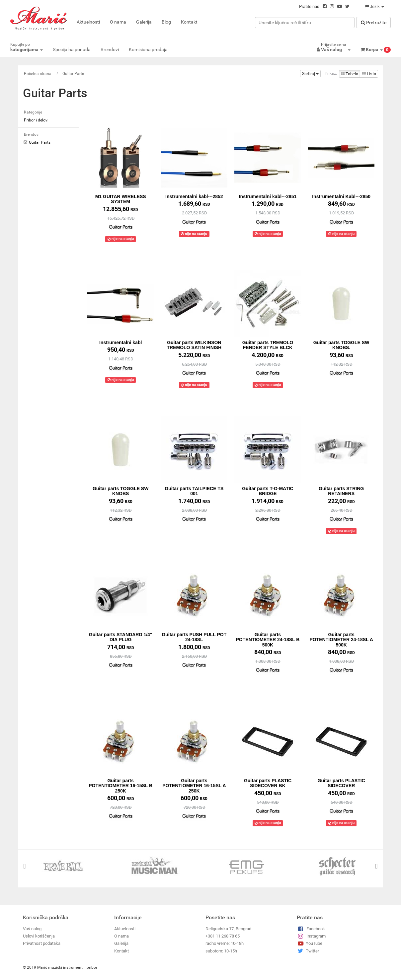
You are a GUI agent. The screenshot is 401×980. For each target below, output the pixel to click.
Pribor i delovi (36, 120)
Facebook (311, 928)
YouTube (310, 943)
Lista (369, 74)
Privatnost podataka (42, 943)
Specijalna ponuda (72, 49)
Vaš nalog (32, 928)
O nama (118, 22)
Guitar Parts (73, 74)
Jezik (374, 6)
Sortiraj (310, 74)
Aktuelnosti (88, 22)
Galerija (144, 22)
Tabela (350, 74)
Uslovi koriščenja (39, 936)
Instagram (311, 936)
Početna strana (38, 74)
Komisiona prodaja (148, 49)
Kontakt (189, 22)
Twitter (308, 951)
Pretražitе (374, 23)
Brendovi (110, 49)
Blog (166, 22)
